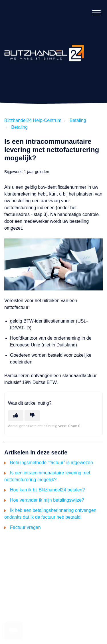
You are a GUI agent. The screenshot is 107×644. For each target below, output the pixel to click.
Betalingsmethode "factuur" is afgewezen (52, 463)
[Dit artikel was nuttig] (16, 416)
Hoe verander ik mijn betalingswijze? (47, 500)
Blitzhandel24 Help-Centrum (33, 120)
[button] (96, 13)
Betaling (78, 120)
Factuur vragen (25, 527)
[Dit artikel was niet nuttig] (32, 416)
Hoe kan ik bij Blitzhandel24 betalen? (47, 490)
